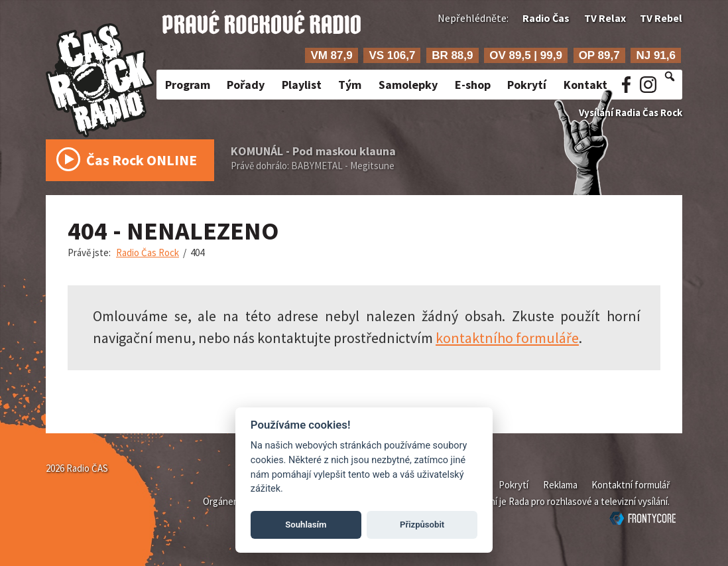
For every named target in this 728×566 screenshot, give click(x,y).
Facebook (626, 85)
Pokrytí (527, 85)
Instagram (648, 85)
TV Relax (605, 18)
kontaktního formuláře (507, 338)
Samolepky (408, 85)
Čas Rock (127, 163)
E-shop (473, 85)
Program (188, 85)
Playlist (302, 85)
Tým (350, 85)
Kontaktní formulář (631, 485)
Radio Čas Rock (148, 252)
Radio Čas (546, 18)
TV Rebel (661, 18)
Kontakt (585, 85)
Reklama (560, 485)
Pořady (246, 85)
